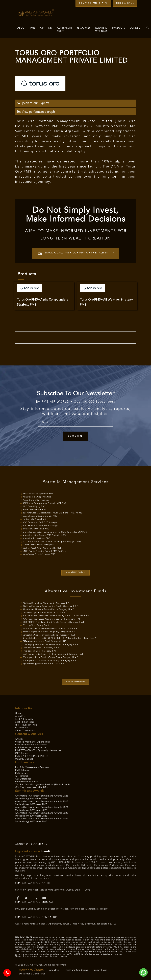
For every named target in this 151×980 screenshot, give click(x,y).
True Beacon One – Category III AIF (40, 651)
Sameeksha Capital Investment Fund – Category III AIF (49, 635)
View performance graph (36, 111)
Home (18, 713)
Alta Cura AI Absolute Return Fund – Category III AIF (48, 609)
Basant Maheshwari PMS (35, 509)
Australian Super (64, 30)
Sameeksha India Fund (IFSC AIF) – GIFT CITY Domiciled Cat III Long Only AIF (60, 638)
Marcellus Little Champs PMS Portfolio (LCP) (44, 535)
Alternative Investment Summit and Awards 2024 (42, 807)
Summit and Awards (30, 790)
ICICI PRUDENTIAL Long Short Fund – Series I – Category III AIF (54, 622)
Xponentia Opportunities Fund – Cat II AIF (43, 663)
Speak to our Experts (33, 103)
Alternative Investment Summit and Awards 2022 (42, 818)
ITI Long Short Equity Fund (36, 625)
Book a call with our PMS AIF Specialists (76, 253)
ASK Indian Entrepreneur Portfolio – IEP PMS (45, 503)
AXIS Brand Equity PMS (34, 506)
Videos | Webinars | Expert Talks (32, 741)
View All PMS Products (75, 572)
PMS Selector (22, 770)
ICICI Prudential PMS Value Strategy (40, 525)
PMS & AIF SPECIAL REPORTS (32, 755)
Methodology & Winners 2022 (31, 821)
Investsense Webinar (27, 781)
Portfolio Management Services (32, 767)
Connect (136, 28)
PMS (33, 28)
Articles (19, 738)
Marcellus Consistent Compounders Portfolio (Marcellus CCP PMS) (55, 532)
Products (119, 28)
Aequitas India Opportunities (37, 496)
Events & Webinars (101, 30)
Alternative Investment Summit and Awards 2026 (42, 795)
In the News (22, 727)
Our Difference (23, 778)
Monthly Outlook (24, 758)
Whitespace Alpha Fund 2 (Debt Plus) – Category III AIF (49, 660)
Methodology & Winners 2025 (31, 804)
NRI (50, 28)
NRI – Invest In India (26, 724)
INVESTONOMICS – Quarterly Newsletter (38, 750)
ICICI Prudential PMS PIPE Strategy (40, 522)
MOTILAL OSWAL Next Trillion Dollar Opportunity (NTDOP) (52, 541)
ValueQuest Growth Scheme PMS (39, 554)
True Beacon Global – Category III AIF (41, 647)
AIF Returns (22, 775)
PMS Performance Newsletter (31, 744)
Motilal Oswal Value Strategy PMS (39, 544)
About (22, 28)
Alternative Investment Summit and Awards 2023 (42, 812)
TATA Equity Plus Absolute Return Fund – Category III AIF (51, 644)
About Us (20, 716)
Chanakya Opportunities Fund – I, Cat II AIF (44, 612)
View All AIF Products (75, 681)
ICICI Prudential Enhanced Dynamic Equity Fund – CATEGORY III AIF (56, 615)
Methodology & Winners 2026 (31, 798)
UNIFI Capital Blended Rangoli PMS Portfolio (45, 551)
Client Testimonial (25, 730)
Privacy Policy (100, 969)
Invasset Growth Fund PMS (36, 528)
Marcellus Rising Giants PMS (37, 538)
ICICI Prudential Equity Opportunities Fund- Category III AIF (52, 619)
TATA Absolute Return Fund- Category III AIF (44, 641)
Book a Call (125, 3)
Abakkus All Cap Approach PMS (38, 493)
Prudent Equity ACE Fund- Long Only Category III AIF (49, 631)
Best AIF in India (24, 718)
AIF (42, 28)
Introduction (24, 708)
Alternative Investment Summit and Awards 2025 (42, 801)
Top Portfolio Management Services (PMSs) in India (43, 784)
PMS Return (22, 772)
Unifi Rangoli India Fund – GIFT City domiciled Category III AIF (53, 654)
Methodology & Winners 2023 (31, 815)
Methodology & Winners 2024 (31, 809)
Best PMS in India (24, 721)
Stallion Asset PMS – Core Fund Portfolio (43, 548)
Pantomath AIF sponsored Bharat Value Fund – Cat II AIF (50, 628)
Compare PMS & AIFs (93, 3)
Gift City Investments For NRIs (32, 787)
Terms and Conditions (76, 969)
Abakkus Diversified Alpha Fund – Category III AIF (47, 603)
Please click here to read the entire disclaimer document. (42, 956)
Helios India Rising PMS (34, 519)
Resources (84, 28)
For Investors (25, 762)
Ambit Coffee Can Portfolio (36, 500)
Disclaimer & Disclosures (32, 973)
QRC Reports (22, 753)
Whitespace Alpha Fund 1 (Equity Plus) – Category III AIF (50, 657)
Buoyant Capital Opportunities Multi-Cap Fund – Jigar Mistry (52, 512)
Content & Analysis (29, 733)
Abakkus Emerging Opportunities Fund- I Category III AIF (51, 606)
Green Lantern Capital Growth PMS (40, 516)
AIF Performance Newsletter (31, 747)
